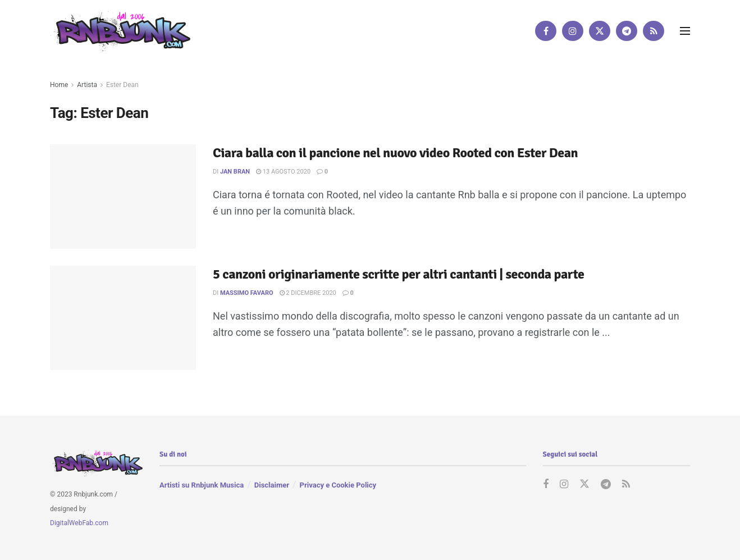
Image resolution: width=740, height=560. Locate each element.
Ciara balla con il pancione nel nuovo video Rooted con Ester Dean (395, 153)
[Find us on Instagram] (573, 31)
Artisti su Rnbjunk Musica (202, 485)
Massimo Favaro (247, 293)
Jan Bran (235, 172)
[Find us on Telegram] (627, 31)
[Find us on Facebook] (546, 31)
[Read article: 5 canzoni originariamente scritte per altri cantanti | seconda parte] (123, 318)
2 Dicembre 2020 (308, 293)
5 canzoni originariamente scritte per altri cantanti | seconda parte (398, 274)
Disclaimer (272, 485)
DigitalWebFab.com (79, 523)
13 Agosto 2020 (283, 172)
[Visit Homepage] (120, 31)
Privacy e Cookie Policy (338, 485)
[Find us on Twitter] (600, 31)
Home (59, 85)
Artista (87, 85)
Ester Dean (122, 85)
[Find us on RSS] (654, 31)
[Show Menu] (685, 31)
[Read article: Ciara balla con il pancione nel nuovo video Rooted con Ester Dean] (123, 197)
